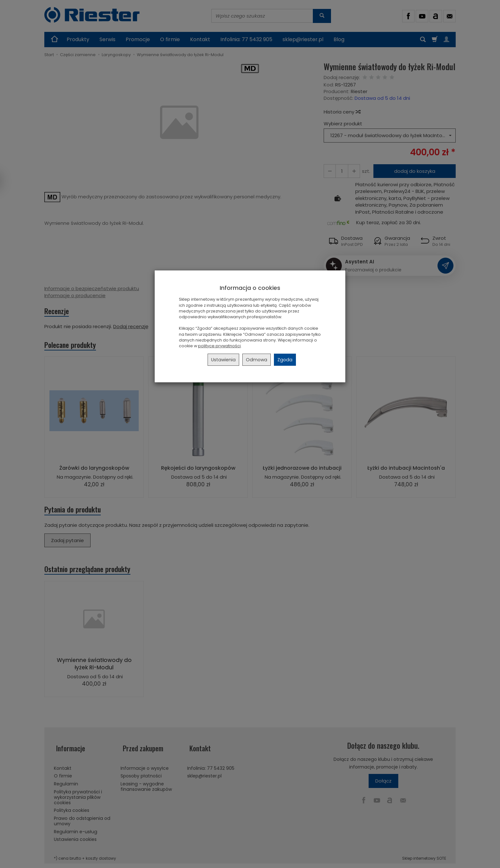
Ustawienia (223, 360)
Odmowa (257, 360)
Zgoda (285, 360)
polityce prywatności (219, 346)
